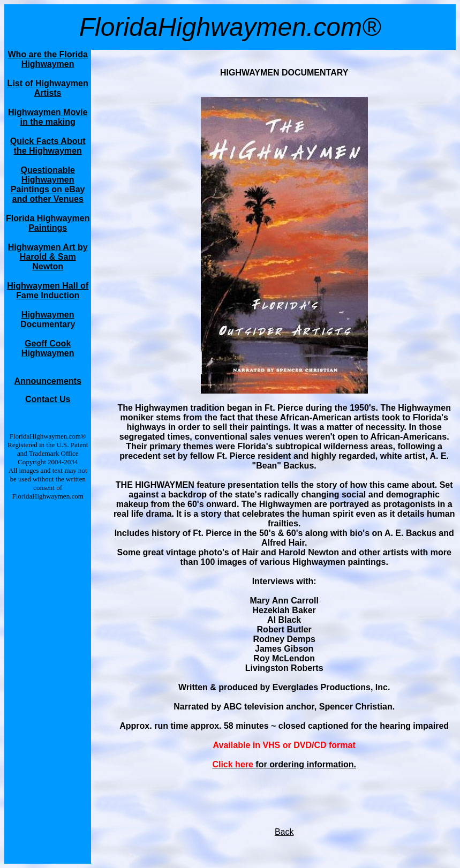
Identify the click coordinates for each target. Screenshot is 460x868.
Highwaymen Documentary (48, 319)
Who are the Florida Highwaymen (48, 59)
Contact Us (48, 399)
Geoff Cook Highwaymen (48, 348)
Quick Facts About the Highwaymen (48, 146)
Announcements (48, 381)
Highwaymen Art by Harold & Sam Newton (48, 257)
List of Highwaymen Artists (48, 88)
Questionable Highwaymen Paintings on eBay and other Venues (48, 184)
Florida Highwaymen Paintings (48, 223)
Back (284, 832)
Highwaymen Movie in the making (48, 117)
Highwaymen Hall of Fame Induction (48, 290)
